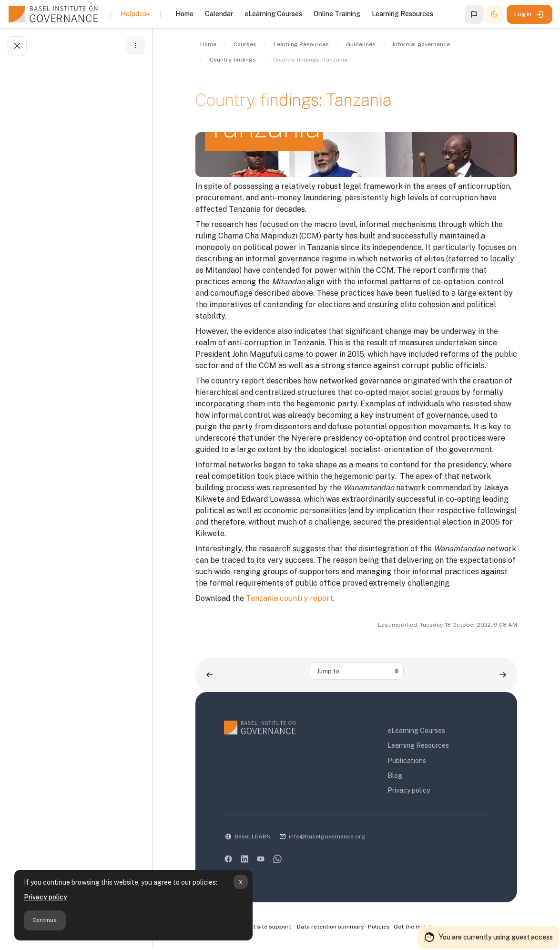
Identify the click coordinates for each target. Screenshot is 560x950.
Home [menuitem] (184, 14)
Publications (407, 761)
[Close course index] (17, 46)
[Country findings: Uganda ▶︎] (503, 675)
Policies (379, 927)
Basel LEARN (253, 836)
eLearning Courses (416, 731)
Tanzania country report (290, 598)
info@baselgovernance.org (327, 836)
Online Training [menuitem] (337, 14)
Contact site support (258, 927)
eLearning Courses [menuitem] (273, 14)
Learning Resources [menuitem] (402, 14)
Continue (45, 920)
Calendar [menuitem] (219, 14)
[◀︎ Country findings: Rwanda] (210, 675)
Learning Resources (418, 745)
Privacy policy (46, 897)
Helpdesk (135, 14)
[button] (474, 14)
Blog (395, 775)
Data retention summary (331, 927)
